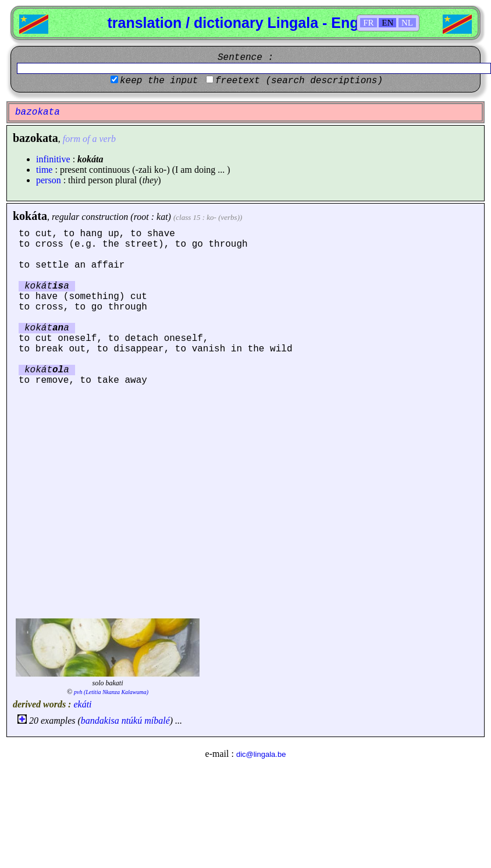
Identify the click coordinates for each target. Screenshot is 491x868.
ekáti (82, 704)
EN (387, 23)
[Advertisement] (109, 501)
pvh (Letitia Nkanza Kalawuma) (111, 692)
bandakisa (100, 721)
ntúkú (132, 721)
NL (407, 23)
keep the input (159, 81)
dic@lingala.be (261, 754)
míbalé (157, 721)
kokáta (30, 216)
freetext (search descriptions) (299, 81)
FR (368, 23)
